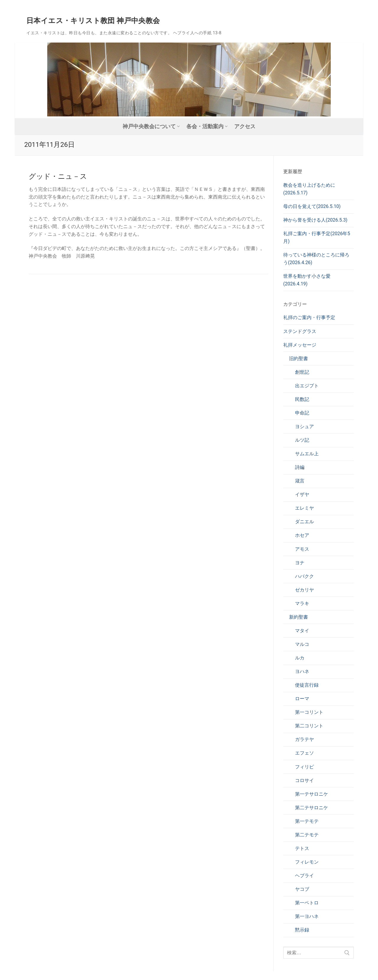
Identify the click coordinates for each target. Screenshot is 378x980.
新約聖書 (299, 617)
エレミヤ (304, 508)
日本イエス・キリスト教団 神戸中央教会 (93, 21)
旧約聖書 (299, 359)
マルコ (302, 644)
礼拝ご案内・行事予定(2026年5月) (317, 237)
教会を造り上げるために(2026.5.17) (309, 189)
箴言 (300, 481)
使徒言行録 (307, 685)
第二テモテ (307, 835)
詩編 (300, 467)
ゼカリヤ (304, 590)
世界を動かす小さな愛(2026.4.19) (307, 280)
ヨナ (300, 563)
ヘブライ (304, 876)
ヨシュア (304, 426)
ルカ (300, 658)
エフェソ (304, 753)
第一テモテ (307, 821)
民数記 (302, 399)
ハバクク (304, 576)
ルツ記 (302, 440)
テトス (302, 848)
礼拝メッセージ (300, 345)
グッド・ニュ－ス (58, 176)
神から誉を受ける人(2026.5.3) (315, 220)
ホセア (302, 535)
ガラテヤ (304, 739)
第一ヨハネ (307, 916)
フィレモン (307, 862)
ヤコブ (302, 889)
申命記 (302, 413)
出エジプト (307, 386)
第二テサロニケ (312, 808)
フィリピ (304, 767)
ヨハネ (302, 671)
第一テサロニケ (312, 794)
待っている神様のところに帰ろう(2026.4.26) (316, 259)
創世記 (302, 372)
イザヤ (302, 494)
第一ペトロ (307, 903)
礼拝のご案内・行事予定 (309, 317)
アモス (302, 549)
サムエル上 (307, 454)
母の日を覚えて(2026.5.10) (312, 206)
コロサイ (304, 780)
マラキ (302, 603)
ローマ (302, 699)
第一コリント (309, 712)
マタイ (302, 631)
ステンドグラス (300, 331)
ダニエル (304, 522)
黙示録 (302, 930)
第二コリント (309, 726)
